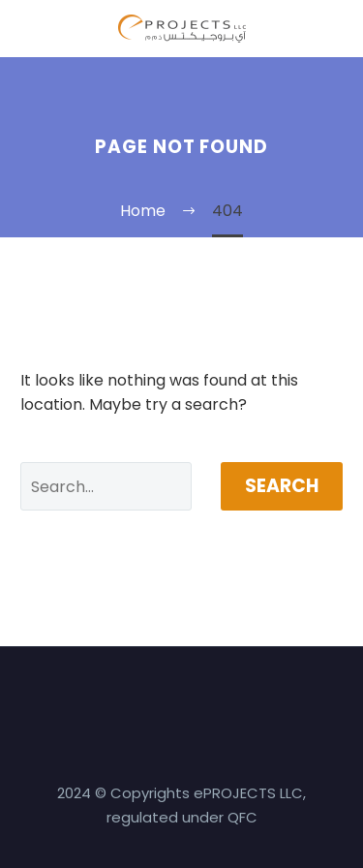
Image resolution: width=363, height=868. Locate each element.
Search (282, 486)
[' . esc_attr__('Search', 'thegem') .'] (106, 486)
